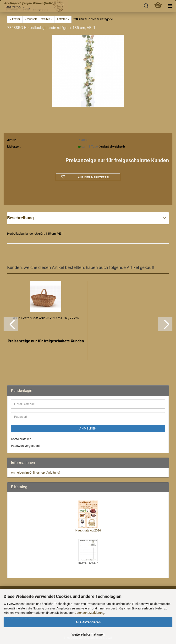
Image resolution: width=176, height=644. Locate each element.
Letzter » (63, 19)
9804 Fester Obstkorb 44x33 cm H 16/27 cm (46, 318)
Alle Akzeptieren (88, 622)
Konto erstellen (21, 439)
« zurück (31, 19)
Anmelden (88, 429)
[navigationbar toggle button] (170, 6)
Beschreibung (20, 218)
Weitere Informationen (88, 634)
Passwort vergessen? (26, 446)
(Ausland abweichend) (112, 147)
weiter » (47, 19)
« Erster (15, 19)
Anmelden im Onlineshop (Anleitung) (36, 473)
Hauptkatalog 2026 (88, 530)
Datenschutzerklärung (89, 613)
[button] (11, 324)
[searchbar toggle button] (146, 6)
